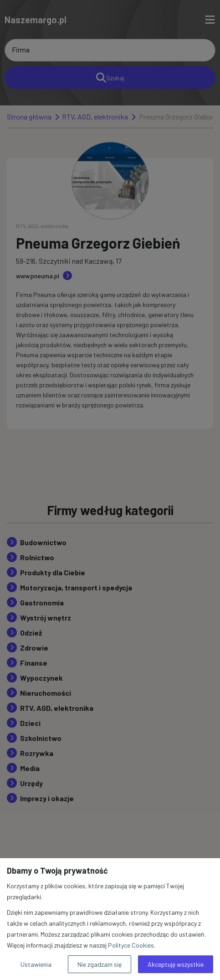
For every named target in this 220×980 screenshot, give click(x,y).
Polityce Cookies (131, 945)
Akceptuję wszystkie (176, 964)
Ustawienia (36, 964)
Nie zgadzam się (100, 964)
